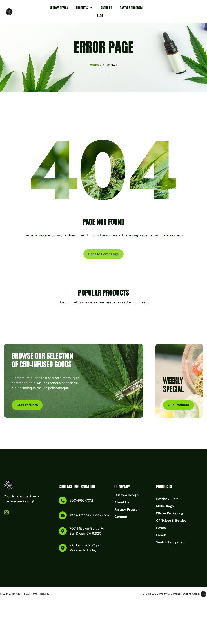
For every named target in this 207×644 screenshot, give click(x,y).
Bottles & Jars (167, 499)
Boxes (161, 528)
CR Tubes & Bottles (171, 521)
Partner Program (131, 8)
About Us (106, 8)
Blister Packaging (170, 513)
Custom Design (59, 8)
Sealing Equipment (171, 542)
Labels (161, 535)
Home (94, 65)
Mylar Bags (165, 506)
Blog (100, 16)
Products (84, 8)
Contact (121, 517)
